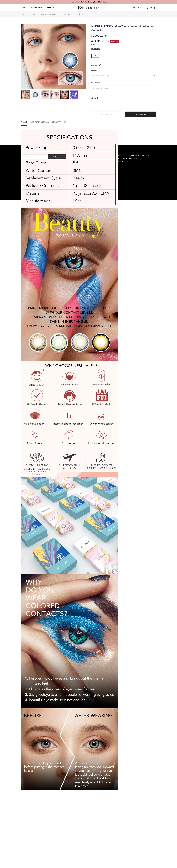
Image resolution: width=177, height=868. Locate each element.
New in (78, 847)
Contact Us (95, 840)
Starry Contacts (33, 14)
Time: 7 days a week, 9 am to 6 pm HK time (122, 827)
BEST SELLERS (37, 8)
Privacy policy (96, 827)
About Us (94, 843)
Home (23, 14)
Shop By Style (80, 830)
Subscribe (57, 825)
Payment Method (97, 837)
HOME (23, 8)
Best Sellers (80, 827)
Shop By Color (81, 834)
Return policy (96, 830)
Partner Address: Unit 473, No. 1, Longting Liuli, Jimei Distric (128, 824)
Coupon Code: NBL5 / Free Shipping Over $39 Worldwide (88, 2)
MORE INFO (96, 819)
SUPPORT (111, 819)
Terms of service (97, 824)
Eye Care (79, 853)
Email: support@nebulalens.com (119, 830)
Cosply (78, 837)
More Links (51, 8)
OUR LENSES (81, 819)
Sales (77, 850)
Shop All (78, 843)
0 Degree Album (81, 840)
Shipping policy (96, 834)
